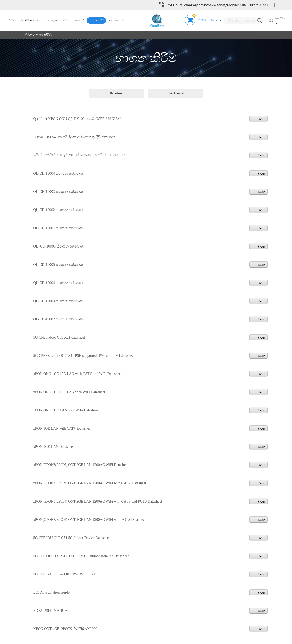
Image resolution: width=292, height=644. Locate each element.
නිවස (28, 35)
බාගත (261, 119)
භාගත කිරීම (43, 35)
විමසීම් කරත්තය (208, 20)
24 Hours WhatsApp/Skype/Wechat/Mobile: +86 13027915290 (219, 5)
